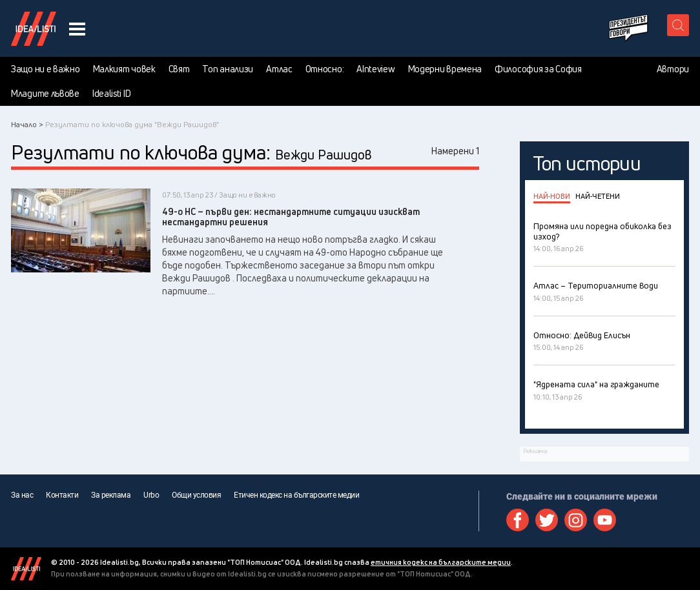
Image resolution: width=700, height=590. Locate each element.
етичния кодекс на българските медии (441, 562)
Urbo (151, 495)
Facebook (518, 520)
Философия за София (538, 69)
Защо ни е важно (46, 69)
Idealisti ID (111, 94)
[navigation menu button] (77, 29)
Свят (179, 69)
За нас (22, 495)
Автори (673, 69)
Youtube (605, 520)
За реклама (111, 495)
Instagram (576, 520)
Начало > (27, 124)
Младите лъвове (45, 94)
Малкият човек (124, 69)
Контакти (62, 495)
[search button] (678, 25)
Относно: (325, 69)
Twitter (547, 520)
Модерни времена (445, 69)
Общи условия (196, 495)
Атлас (279, 69)
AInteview (376, 69)
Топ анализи (228, 69)
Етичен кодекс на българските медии (296, 495)
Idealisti (26, 569)
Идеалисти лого (34, 28)
